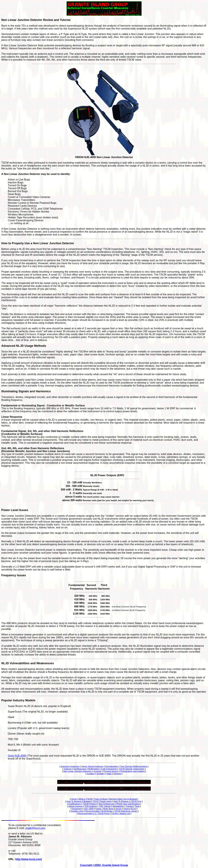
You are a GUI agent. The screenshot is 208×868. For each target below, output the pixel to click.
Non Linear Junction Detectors (77, 771)
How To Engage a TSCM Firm (128, 801)
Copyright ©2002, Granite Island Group (104, 865)
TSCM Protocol (90, 804)
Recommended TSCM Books (99, 811)
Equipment (77, 809)
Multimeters (94, 769)
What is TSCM (85, 799)
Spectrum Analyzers (70, 766)
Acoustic (97, 771)
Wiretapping (118, 806)
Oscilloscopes (80, 769)
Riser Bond (108, 809)
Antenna (68, 769)
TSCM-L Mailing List (121, 813)
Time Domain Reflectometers (134, 766)
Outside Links (77, 811)
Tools (137, 806)
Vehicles (117, 774)
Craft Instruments (109, 769)
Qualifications (74, 804)
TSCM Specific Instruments (132, 769)
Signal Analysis (75, 806)
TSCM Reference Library (126, 811)
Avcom (119, 809)
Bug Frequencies (107, 804)
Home (74, 799)
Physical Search (111, 771)
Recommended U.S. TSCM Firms (94, 813)
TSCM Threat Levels (102, 801)
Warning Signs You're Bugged (123, 799)
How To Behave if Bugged (79, 801)
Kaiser (98, 809)
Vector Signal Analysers (92, 766)
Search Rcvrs (130, 809)
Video (109, 774)
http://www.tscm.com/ (29, 859)
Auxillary (91, 774)
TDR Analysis (91, 806)
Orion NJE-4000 (17, 756)
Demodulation (112, 766)
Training (129, 806)
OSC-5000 (89, 809)
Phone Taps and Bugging (128, 804)
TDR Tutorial (105, 806)
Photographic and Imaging (132, 771)
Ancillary (101, 774)
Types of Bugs (100, 799)
